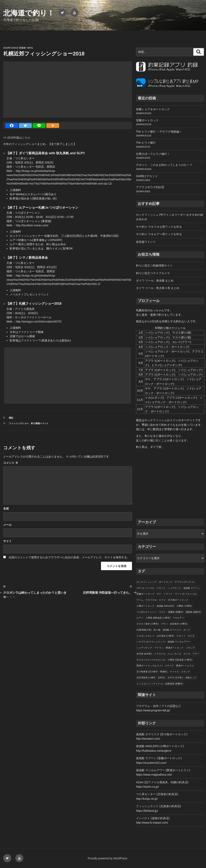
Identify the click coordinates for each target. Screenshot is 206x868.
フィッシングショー (19, 423)
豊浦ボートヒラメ (185, 666)
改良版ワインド (146, 242)
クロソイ (161, 588)
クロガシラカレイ (145, 636)
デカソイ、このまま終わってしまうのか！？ (164, 165)
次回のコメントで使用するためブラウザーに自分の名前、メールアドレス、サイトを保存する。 (69, 557)
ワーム (140, 600)
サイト (7, 541)
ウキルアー (178, 618)
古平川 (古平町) (175, 678)
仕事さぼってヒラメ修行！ (153, 154)
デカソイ (181, 636)
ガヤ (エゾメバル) (145, 588)
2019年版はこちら (19, 138)
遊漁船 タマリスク (172, 630)
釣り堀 (157, 630)
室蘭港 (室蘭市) (176, 612)
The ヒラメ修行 (146, 143)
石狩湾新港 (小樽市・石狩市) (151, 678)
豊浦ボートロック (175, 648)
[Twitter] (25, 126)
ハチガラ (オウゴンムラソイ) (151, 642)
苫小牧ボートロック (178, 600)
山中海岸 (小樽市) (165, 636)
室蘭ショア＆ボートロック (153, 109)
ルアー (140, 618)
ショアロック (174, 588)
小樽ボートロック (145, 606)
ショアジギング (144, 648)
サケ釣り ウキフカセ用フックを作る (159, 227)
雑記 (11, 418)
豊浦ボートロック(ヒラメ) (149, 666)
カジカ (187, 654)
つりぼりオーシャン (147, 612)
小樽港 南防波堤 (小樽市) (158, 618)
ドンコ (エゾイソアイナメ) (150, 684)
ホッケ (187, 630)
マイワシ (159, 648)
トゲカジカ (160, 654)
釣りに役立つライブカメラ (153, 273)
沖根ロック (191, 678)
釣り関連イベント (40, 423)
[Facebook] (12, 126)
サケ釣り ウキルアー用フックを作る (159, 234)
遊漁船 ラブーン (192, 588)
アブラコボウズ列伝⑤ (150, 187)
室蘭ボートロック (147, 120)
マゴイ (162, 612)
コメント (11, 463)
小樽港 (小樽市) (184, 606)
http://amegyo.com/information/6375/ (39, 322)
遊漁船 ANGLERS (165, 606)
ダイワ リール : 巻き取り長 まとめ (158, 288)
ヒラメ (162, 600)
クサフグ (169, 666)
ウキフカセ (151, 600)
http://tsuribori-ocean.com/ (32, 225)
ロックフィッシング (147, 582)
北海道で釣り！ (29, 13)
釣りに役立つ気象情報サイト (154, 266)
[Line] (39, 126)
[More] (53, 126)
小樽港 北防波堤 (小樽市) (180, 660)
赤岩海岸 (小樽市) (179, 624)
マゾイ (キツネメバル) (186, 594)
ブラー (196, 654)
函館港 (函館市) (193, 612)
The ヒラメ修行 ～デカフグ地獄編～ (159, 132)
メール (7, 525)
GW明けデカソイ (147, 176)
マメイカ (174, 672)
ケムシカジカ (174, 654)
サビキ (191, 636)
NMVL (30, 48)
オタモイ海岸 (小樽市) (148, 624)
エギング (185, 672)
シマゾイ (168, 594)
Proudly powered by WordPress (108, 858)
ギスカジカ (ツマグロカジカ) (151, 660)
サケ (159, 594)
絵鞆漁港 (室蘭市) (174, 684)
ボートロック (166, 582)
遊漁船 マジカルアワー (179, 642)
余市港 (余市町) (144, 654)
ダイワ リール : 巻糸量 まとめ (155, 281)
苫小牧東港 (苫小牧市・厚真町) (152, 672)
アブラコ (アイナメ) (184, 582)
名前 (6, 509)
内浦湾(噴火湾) (144, 630)
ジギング (190, 648)
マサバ (164, 624)
